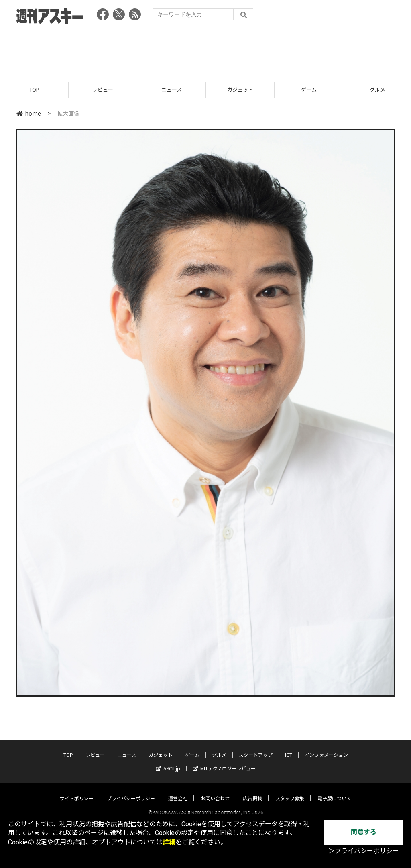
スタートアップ (256, 747)
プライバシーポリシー (131, 791)
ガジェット (240, 89)
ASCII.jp (168, 761)
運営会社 (178, 791)
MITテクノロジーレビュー (224, 761)
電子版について (334, 791)
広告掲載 (252, 791)
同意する (364, 832)
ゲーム (309, 89)
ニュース (172, 89)
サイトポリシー (77, 791)
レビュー (103, 89)
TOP (34, 89)
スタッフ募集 (290, 791)
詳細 (169, 842)
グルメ (219, 747)
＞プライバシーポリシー (364, 851)
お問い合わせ (215, 791)
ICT (289, 747)
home (29, 113)
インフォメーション (326, 747)
